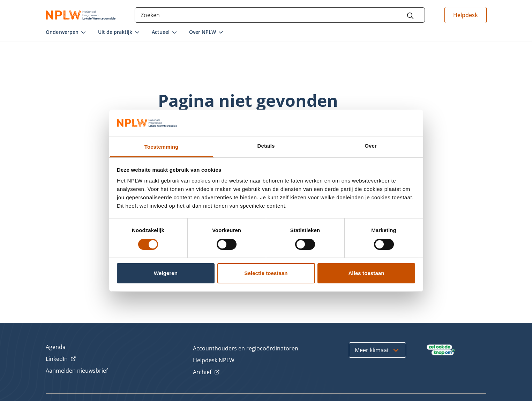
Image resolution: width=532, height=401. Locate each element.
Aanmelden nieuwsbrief (77, 371)
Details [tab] (266, 146)
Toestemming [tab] (162, 147)
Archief (206, 372)
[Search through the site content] (280, 15)
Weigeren (166, 273)
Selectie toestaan (266, 273)
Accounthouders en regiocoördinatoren (246, 348)
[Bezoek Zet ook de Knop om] (441, 350)
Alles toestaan (366, 273)
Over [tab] (371, 146)
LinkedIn (61, 359)
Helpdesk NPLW (214, 360)
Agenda (56, 347)
